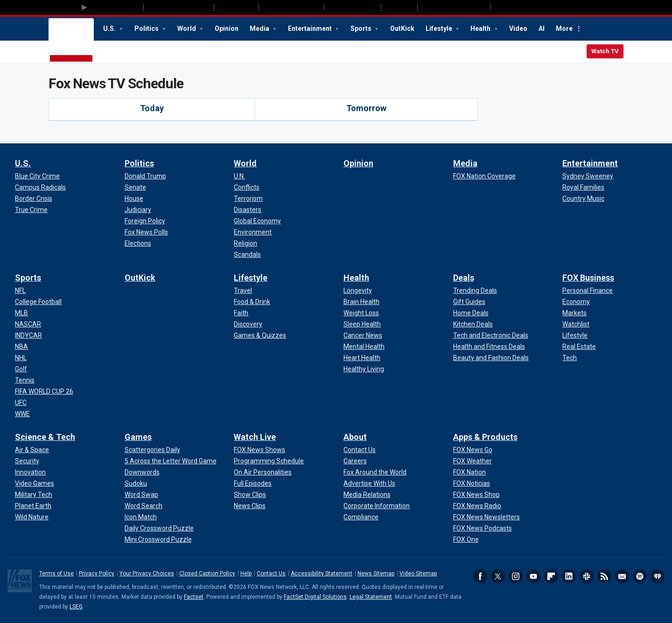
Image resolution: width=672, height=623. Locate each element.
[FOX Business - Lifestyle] (575, 335)
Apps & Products (485, 437)
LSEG (76, 607)
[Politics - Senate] (135, 187)
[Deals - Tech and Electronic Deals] (491, 335)
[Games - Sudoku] (136, 483)
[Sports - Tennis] (25, 380)
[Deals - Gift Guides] (469, 302)
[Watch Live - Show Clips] (250, 495)
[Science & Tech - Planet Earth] (33, 506)
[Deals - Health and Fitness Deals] (489, 347)
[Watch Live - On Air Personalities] (263, 472)
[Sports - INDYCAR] (28, 335)
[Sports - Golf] (21, 369)
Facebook (480, 576)
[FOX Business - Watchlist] (576, 324)
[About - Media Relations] (367, 495)
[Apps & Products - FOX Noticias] (472, 483)
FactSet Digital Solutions (315, 597)
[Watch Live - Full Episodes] (253, 483)
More (564, 28)
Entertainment (311, 28)
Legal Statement (371, 597)
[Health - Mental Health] (364, 347)
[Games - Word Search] (143, 506)
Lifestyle (440, 28)
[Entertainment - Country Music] (583, 198)
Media (260, 28)
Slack (587, 576)
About (355, 437)
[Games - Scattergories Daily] (152, 450)
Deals (464, 278)
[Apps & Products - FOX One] (466, 539)
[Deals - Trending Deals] (475, 290)
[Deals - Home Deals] (471, 313)
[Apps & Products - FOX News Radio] (477, 506)
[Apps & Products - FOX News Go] (473, 450)
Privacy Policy (97, 573)
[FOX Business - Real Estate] (579, 347)
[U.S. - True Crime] (31, 210)
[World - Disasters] (248, 210)
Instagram (516, 576)
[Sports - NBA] (21, 347)
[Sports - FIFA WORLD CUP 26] (44, 391)
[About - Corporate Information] (377, 506)
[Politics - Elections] (138, 243)
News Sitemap (376, 573)
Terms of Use (56, 573)
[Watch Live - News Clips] (250, 506)
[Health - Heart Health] (362, 358)
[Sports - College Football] (38, 302)
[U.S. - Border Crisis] (34, 198)
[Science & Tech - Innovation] (30, 472)
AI (542, 28)
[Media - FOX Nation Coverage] (484, 176)
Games (138, 437)
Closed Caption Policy (207, 573)
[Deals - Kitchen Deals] (473, 324)
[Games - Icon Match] (141, 517)
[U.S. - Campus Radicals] (40, 187)
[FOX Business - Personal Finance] (588, 290)
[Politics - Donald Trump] (145, 176)
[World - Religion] (245, 243)
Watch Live (255, 437)
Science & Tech (45, 437)
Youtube (533, 576)
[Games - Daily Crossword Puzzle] (159, 528)
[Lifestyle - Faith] (241, 313)
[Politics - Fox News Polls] (146, 232)
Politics (147, 28)
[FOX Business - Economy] (576, 302)
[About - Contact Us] (360, 450)
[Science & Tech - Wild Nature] (32, 517)
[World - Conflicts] (247, 187)
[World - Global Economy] (257, 221)
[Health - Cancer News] (363, 335)
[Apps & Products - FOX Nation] (469, 472)
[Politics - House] (134, 198)
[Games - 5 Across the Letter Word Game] (171, 461)
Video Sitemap (418, 573)
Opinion (227, 28)
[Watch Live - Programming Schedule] (269, 461)
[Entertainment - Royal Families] (583, 187)
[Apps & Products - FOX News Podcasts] (483, 528)
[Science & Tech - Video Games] (35, 483)
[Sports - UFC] (21, 403)
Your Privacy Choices (147, 573)
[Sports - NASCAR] (28, 324)
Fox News (71, 41)
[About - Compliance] (361, 517)
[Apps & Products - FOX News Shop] (476, 495)
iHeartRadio (658, 576)
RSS (604, 576)
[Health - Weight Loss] (361, 313)
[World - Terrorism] (248, 198)
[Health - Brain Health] (361, 302)
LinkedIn (569, 576)
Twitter (498, 576)
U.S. (110, 28)
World (187, 28)
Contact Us (271, 573)
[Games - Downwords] (142, 472)
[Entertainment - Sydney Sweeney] (588, 176)
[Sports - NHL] (21, 358)
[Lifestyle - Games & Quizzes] (260, 335)
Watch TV (605, 51)
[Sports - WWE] (22, 414)
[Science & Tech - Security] (27, 461)
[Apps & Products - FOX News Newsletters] (486, 517)
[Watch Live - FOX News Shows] (259, 450)
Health (481, 28)
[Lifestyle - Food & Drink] (252, 302)
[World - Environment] (253, 232)
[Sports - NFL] (20, 290)
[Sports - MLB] (21, 313)
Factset (194, 597)
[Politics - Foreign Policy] (145, 221)
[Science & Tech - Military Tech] (34, 495)
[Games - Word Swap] (141, 495)
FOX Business (588, 278)
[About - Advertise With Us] (369, 483)
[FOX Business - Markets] (574, 313)
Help (246, 573)
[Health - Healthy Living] (364, 369)
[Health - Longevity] (358, 290)
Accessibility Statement (322, 573)
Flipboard (551, 576)
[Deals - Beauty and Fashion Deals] (491, 358)
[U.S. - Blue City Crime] (37, 176)
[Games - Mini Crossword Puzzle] (158, 539)
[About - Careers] (355, 461)
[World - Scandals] (247, 255)
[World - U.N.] (239, 176)
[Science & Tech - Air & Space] (32, 450)
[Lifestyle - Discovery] (248, 324)
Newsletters (622, 576)
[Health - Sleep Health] (362, 324)
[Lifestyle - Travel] (243, 290)
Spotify (640, 576)
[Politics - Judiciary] (138, 210)
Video (518, 28)
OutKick (402, 28)
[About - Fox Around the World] (375, 472)
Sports (362, 28)
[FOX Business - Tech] (570, 358)
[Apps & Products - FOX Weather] (472, 461)
